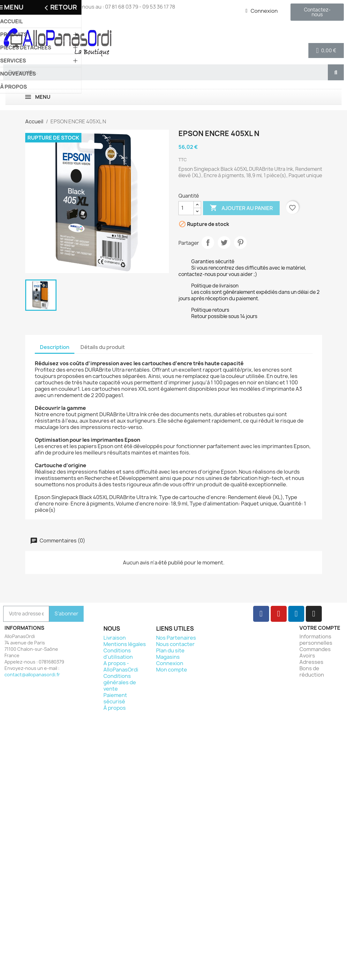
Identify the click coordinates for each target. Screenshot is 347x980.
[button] (326, 51)
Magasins (168, 657)
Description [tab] (55, 347)
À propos (115, 708)
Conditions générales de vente (120, 682)
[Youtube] (279, 614)
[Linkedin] (296, 614)
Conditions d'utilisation (118, 654)
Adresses (311, 662)
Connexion (170, 663)
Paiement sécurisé (115, 698)
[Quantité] (186, 208)
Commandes (315, 649)
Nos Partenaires (176, 638)
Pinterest (240, 243)
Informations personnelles (316, 640)
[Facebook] (261, 614)
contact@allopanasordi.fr (32, 675)
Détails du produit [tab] (103, 347)
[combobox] (163, 72)
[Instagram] (314, 614)
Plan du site (170, 650)
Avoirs (307, 656)
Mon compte (172, 670)
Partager (208, 243)
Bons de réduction (312, 671)
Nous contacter (175, 644)
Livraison (115, 638)
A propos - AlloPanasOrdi (121, 666)
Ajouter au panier (241, 208)
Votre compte (320, 628)
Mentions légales (125, 644)
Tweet (224, 243)
